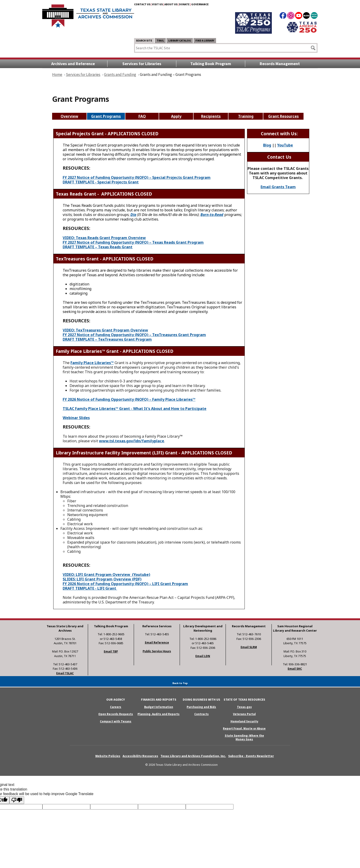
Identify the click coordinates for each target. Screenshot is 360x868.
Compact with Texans (116, 721)
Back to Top (180, 683)
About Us (171, 4)
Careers (116, 707)
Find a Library (205, 40)
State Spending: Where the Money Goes (244, 737)
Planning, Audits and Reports (159, 714)
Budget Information (159, 707)
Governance (200, 4)
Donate (184, 4)
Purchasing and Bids (201, 707)
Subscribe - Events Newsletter (251, 756)
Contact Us (142, 4)
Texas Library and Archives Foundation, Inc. (193, 756)
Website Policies (108, 756)
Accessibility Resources (140, 756)
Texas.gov (244, 707)
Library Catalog (180, 40)
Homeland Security (244, 721)
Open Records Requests (116, 714)
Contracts (201, 714)
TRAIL (160, 40)
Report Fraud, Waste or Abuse (244, 728)
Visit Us (157, 4)
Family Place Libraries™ (92, 363)
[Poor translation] (17, 800)
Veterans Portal (244, 714)
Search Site (144, 40)
